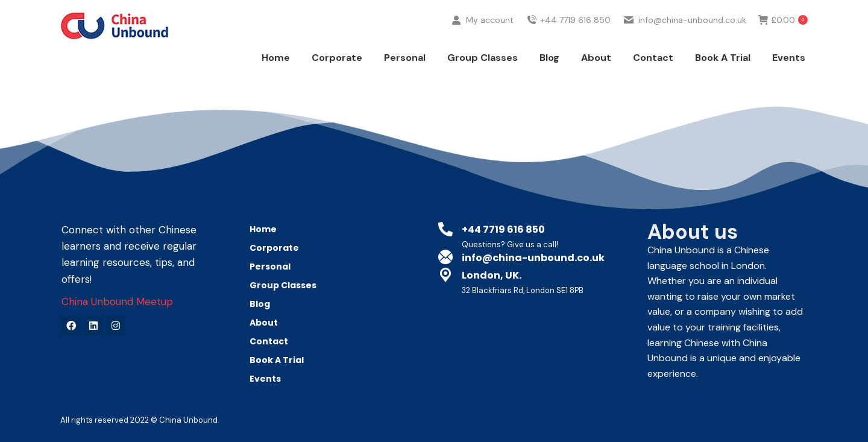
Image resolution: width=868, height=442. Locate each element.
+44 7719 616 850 (568, 43)
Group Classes (283, 285)
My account (482, 43)
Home (263, 229)
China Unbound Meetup (117, 302)
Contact (269, 341)
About (264, 323)
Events (265, 379)
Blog (260, 304)
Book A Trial (277, 360)
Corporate (277, 248)
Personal (273, 267)
